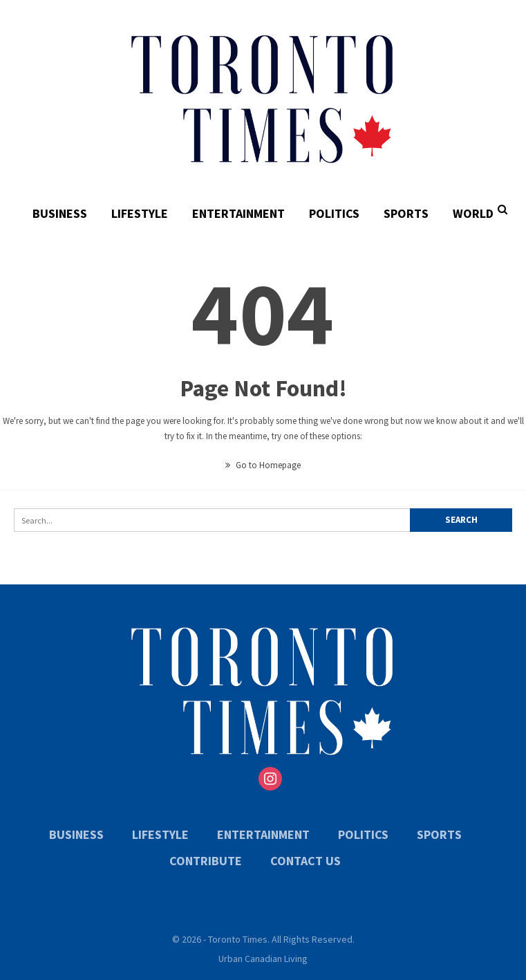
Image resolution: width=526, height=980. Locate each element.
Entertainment (238, 213)
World (473, 213)
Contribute (206, 861)
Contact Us (306, 861)
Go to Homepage (263, 465)
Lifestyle (140, 213)
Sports (406, 213)
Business (60, 213)
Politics (334, 213)
